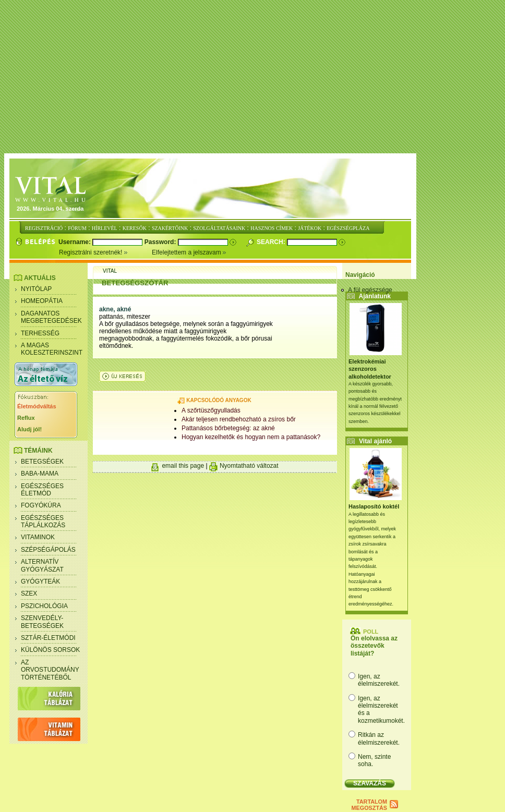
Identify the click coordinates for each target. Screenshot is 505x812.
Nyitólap (36, 289)
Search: (272, 242)
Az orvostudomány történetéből (50, 670)
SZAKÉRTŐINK (170, 228)
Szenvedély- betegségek (42, 622)
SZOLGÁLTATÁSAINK (219, 228)
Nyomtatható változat (249, 466)
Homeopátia (42, 301)
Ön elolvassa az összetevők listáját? (374, 646)
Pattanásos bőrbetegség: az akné (228, 428)
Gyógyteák (40, 581)
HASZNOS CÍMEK (272, 228)
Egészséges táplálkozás (43, 522)
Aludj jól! (29, 429)
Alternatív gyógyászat (42, 565)
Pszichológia (44, 606)
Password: (161, 242)
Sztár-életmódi (48, 638)
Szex (29, 593)
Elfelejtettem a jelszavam (189, 252)
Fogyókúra (41, 505)
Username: (75, 242)
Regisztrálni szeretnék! (105, 252)
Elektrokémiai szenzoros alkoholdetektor (370, 369)
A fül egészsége (370, 290)
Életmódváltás (37, 406)
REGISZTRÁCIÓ (44, 228)
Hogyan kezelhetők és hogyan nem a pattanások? (251, 437)
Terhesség (40, 333)
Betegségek (42, 462)
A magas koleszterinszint (52, 349)
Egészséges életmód (42, 490)
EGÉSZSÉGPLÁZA (348, 228)
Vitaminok (38, 537)
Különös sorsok (50, 650)
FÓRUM (77, 228)
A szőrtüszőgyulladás (211, 410)
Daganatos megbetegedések (51, 317)
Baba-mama (40, 474)
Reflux (26, 418)
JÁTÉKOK (310, 228)
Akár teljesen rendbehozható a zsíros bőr (239, 419)
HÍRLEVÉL (105, 228)
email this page (183, 466)
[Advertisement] (255, 77)
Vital (110, 271)
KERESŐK (135, 228)
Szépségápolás (48, 550)
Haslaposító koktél (374, 506)
